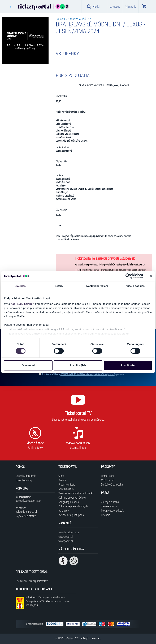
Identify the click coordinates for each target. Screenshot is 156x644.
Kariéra (62, 480)
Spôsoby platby (24, 480)
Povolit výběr (78, 365)
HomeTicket (107, 476)
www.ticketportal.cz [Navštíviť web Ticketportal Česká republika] (69, 532)
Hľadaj (93, 6)
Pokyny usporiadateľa (112, 510)
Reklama (106, 515)
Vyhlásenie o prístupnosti (72, 515)
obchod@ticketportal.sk (28, 501)
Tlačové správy (109, 506)
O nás (61, 476)
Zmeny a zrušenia (110, 502)
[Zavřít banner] (151, 276)
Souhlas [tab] (21, 286)
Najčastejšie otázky (26, 516)
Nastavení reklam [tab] (97, 286)
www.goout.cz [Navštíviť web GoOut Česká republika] (66, 541)
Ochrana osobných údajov (72, 497)
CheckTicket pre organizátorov (32, 581)
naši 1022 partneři (23, 304)
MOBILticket (107, 480)
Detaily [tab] (59, 286)
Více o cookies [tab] (136, 286)
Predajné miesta (67, 484)
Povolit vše (128, 365)
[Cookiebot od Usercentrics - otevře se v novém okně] (128, 276)
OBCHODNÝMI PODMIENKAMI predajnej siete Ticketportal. (87, 374)
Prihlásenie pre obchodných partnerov (73, 508)
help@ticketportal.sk (27, 512)
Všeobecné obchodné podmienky (76, 493)
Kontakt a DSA (66, 489)
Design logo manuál (69, 502)
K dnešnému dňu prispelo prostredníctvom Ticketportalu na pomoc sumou (48, 601)
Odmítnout (28, 365)
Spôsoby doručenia (26, 476)
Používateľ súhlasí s (83, 374)
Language (115, 7)
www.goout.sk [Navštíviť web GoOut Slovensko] (66, 537)
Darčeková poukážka (112, 484)
